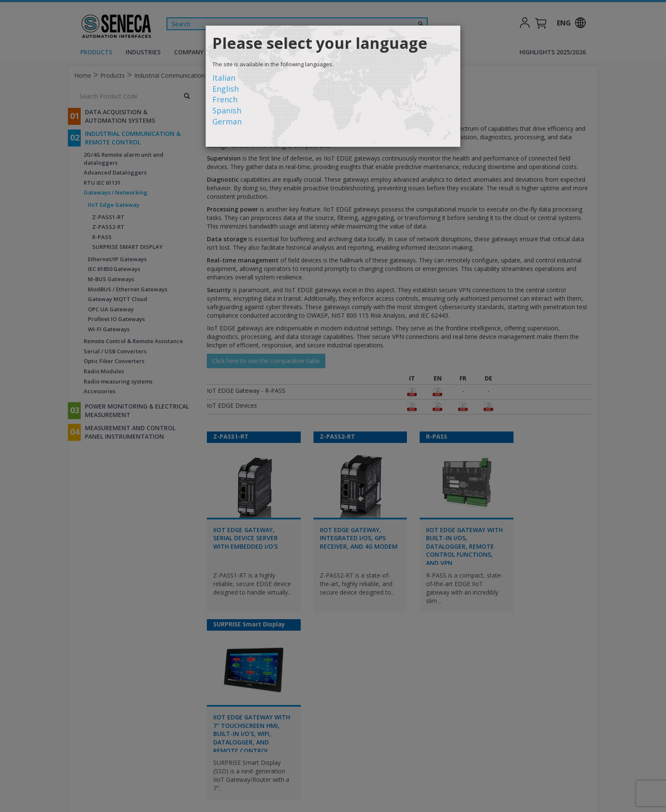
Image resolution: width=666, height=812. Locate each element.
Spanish (227, 110)
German (227, 121)
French (225, 99)
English (226, 89)
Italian (224, 78)
